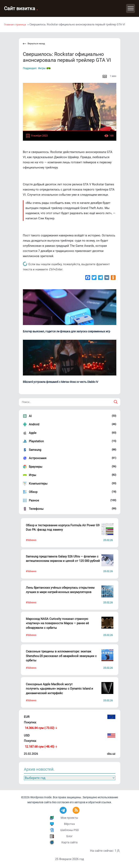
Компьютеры (38, 484)
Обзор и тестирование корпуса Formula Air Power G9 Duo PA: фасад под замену (63, 528)
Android (34, 424)
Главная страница (15, 25)
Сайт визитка (21, 8)
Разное (34, 500)
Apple (33, 433)
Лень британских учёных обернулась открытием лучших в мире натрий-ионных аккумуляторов (60, 590)
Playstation (36, 441)
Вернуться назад (34, 44)
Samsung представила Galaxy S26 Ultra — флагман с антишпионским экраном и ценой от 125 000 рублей (63, 559)
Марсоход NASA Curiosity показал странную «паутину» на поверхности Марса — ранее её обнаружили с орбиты (57, 623)
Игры (33, 475)
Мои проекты (69, 818)
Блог (69, 836)
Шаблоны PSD (69, 830)
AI (30, 416)
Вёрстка (69, 824)
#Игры (44, 68)
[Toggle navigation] (131, 8)
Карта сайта (69, 842)
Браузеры (36, 467)
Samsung (35, 450)
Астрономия (38, 458)
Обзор (33, 492)
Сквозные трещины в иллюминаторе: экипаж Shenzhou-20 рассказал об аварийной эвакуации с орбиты (61, 656)
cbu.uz (111, 754)
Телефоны (36, 509)
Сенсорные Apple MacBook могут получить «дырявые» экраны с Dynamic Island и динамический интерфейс (59, 689)
